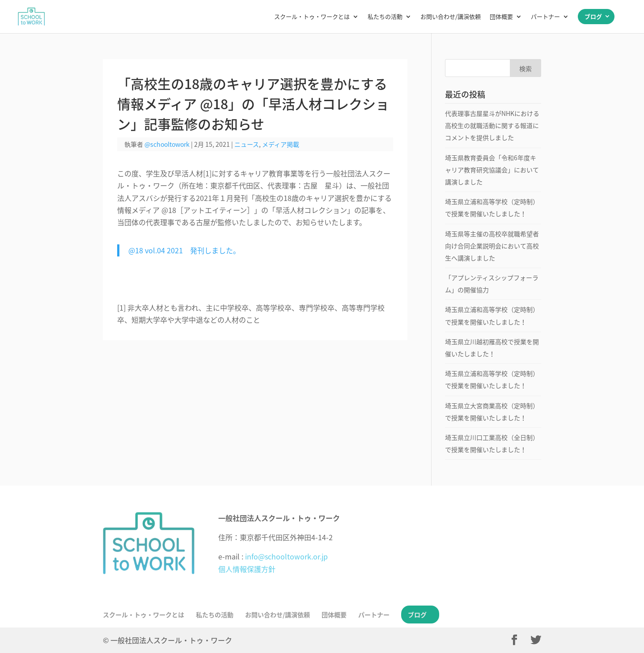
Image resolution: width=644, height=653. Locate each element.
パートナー (545, 17)
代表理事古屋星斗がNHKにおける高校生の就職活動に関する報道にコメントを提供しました (492, 125)
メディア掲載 (281, 144)
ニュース (247, 144)
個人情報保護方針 (247, 569)
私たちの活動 (385, 17)
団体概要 (501, 17)
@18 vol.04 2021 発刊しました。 (184, 250)
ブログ (593, 16)
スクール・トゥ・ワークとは (312, 17)
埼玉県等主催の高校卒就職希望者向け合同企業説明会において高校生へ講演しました (492, 246)
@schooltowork (167, 144)
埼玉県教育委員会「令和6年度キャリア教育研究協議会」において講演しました (492, 170)
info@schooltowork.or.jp (286, 556)
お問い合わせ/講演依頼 (451, 17)
